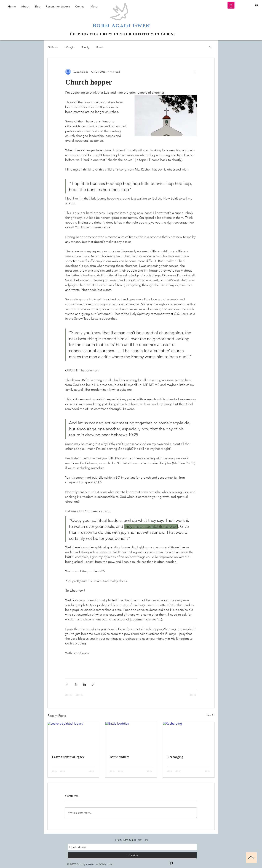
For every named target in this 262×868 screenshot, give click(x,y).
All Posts (53, 47)
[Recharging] (189, 736)
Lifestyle (69, 47)
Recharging (175, 757)
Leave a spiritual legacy (68, 757)
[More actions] (195, 72)
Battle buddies (120, 757)
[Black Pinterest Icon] (256, 6)
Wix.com (107, 864)
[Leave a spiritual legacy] (73, 736)
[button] (210, 47)
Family (85, 47)
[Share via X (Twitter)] (76, 684)
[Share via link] (93, 684)
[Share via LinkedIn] (84, 684)
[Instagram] (231, 5)
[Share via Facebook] (67, 684)
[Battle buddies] (131, 736)
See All (211, 715)
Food (99, 47)
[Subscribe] (132, 855)
